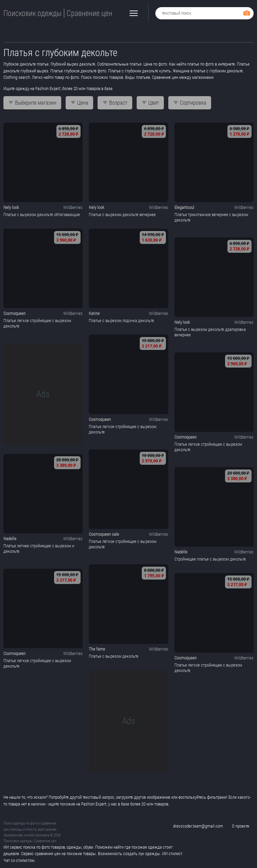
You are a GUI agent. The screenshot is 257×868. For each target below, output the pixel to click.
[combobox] (205, 13)
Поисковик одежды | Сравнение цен (58, 13)
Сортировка (190, 103)
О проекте (241, 826)
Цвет (150, 103)
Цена (79, 103)
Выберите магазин (32, 103)
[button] (134, 13)
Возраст (115, 103)
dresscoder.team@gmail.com (198, 826)
